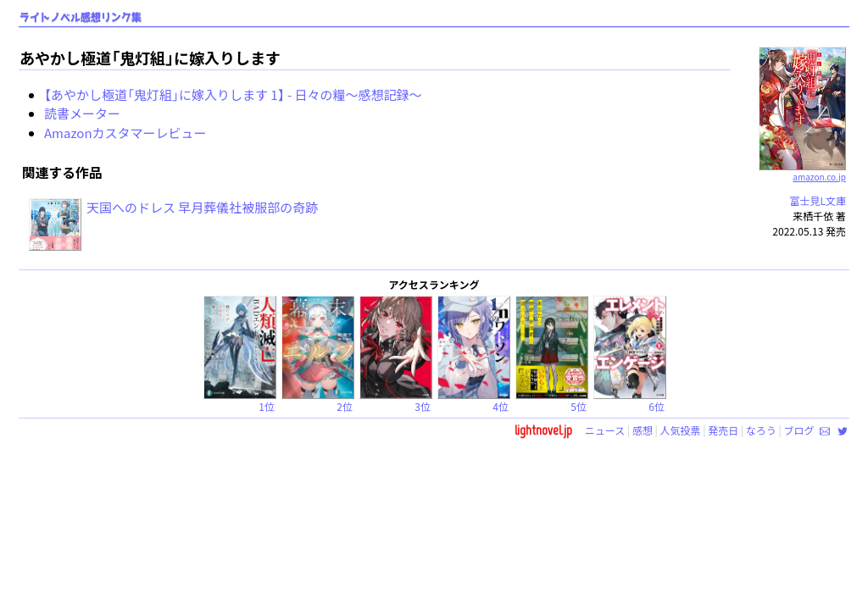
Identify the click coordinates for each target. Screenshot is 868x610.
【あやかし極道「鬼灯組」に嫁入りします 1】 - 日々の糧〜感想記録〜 (233, 94)
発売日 (723, 430)
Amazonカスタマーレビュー (125, 133)
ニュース (605, 430)
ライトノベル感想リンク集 (81, 17)
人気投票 (681, 430)
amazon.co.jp (802, 170)
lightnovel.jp (543, 430)
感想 (643, 430)
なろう (761, 430)
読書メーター (82, 113)
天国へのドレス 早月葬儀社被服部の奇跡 (202, 207)
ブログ (798, 430)
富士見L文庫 (818, 200)
